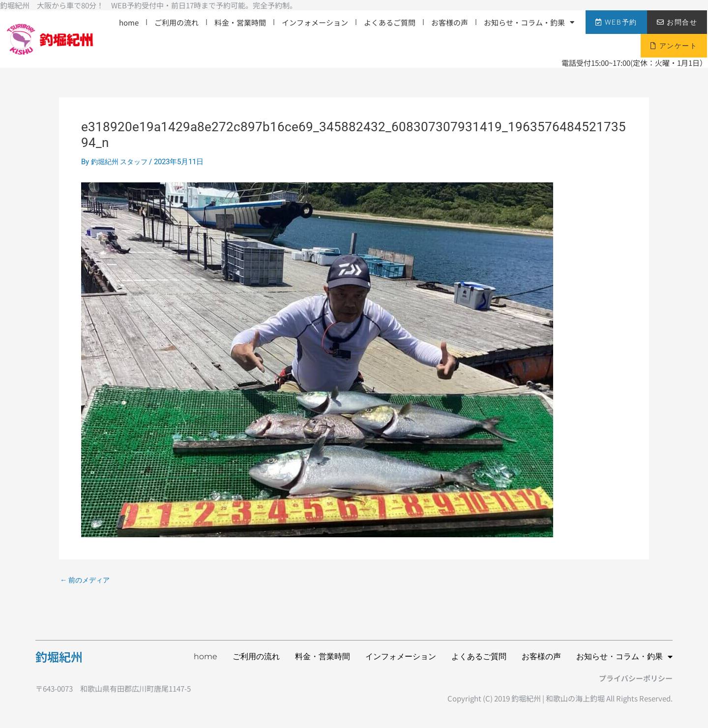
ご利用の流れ (177, 22)
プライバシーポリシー (636, 678)
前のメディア (87, 580)
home (129, 22)
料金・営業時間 (240, 22)
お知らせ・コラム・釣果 (529, 22)
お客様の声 (450, 22)
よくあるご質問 (390, 22)
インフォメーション (315, 22)
